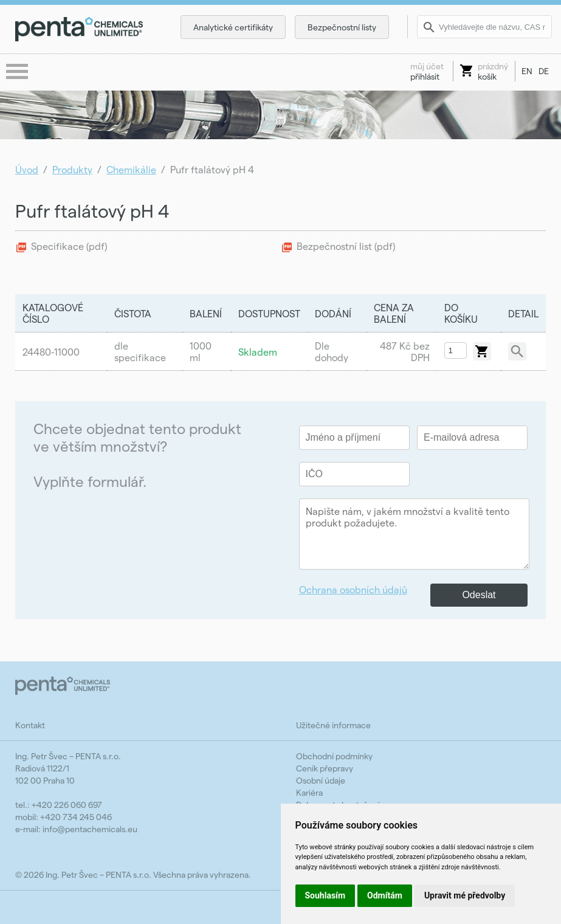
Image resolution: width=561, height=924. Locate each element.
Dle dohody (332, 351)
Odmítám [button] (385, 895)
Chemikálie (131, 169)
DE (544, 71)
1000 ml (201, 351)
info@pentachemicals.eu (90, 829)
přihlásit (427, 71)
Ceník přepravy (325, 768)
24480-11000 (51, 352)
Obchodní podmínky (334, 756)
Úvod (27, 169)
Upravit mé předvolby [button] (465, 895)
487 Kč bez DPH (405, 351)
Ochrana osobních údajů (353, 589)
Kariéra (309, 792)
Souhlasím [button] (325, 895)
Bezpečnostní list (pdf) (346, 246)
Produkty (72, 169)
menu (18, 72)
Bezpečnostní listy (342, 27)
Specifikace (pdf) (69, 246)
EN (527, 71)
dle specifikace (140, 351)
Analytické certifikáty (233, 27)
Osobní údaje (321, 780)
